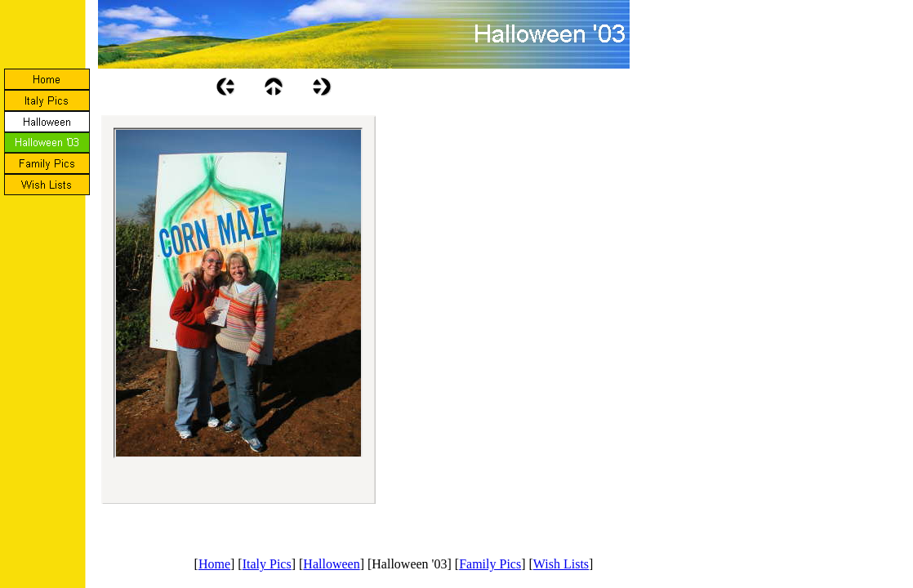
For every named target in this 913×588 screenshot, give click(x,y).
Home (214, 564)
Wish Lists (561, 564)
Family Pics (490, 564)
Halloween (331, 564)
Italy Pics (267, 564)
